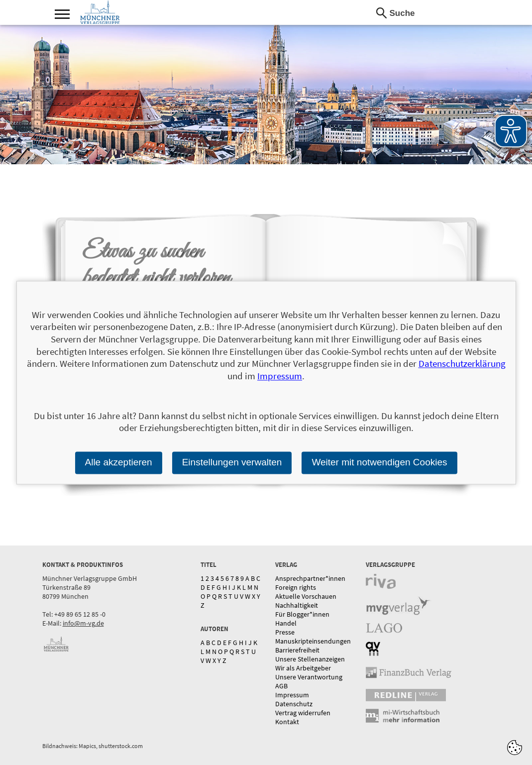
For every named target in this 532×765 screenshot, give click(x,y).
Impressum (292, 695)
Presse (285, 632)
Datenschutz (294, 704)
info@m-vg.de (83, 623)
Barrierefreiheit (297, 650)
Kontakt (287, 722)
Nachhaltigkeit (297, 605)
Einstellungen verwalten (232, 462)
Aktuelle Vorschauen (306, 596)
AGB (281, 686)
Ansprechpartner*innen (310, 578)
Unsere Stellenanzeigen (310, 659)
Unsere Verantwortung (309, 677)
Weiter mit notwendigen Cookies (379, 462)
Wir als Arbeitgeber (303, 668)
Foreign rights (296, 587)
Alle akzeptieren (118, 462)
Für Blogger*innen (302, 614)
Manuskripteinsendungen (313, 641)
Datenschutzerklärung (462, 364)
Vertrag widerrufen (303, 713)
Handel (286, 623)
